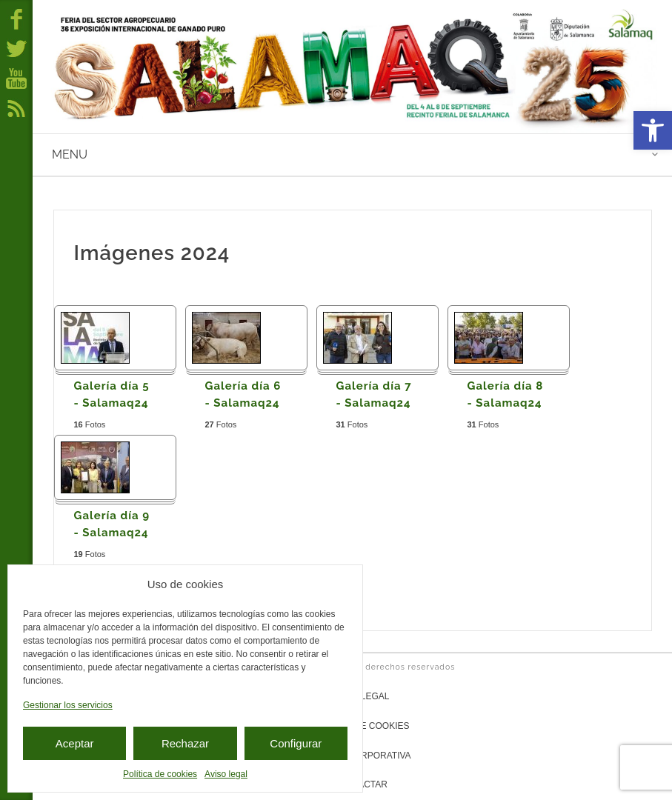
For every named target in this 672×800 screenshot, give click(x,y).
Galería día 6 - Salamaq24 (243, 394)
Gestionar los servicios (68, 705)
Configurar (296, 743)
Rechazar (185, 743)
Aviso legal (226, 774)
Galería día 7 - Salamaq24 (374, 394)
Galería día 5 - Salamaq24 (112, 394)
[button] (653, 130)
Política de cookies (160, 774)
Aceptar (75, 743)
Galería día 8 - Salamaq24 (506, 394)
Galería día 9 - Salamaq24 (112, 524)
